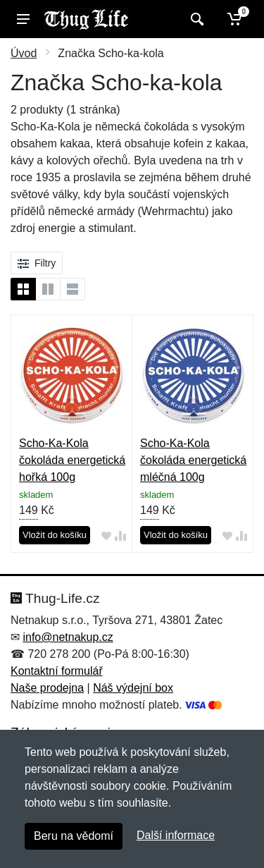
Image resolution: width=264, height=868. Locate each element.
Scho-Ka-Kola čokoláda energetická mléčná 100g (193, 460)
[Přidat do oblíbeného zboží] (106, 536)
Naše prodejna (47, 688)
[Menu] (23, 19)
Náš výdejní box (133, 688)
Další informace (176, 835)
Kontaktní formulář (57, 671)
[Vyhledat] (195, 19)
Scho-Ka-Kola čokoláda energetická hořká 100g (72, 460)
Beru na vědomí (74, 836)
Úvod (24, 53)
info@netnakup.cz (68, 637)
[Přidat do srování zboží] (120, 536)
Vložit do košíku (55, 535)
